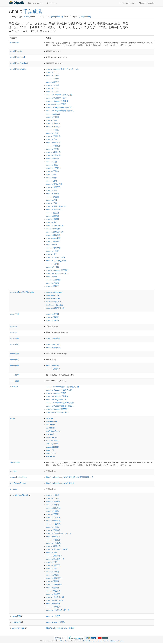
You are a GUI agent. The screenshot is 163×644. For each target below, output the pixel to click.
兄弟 (16, 616)
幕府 (14, 338)
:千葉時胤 (53, 524)
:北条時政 (53, 508)
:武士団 (52, 197)
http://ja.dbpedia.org (55, 17)
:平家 (52, 277)
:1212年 (53, 85)
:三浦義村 (53, 501)
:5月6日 (53, 267)
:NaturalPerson (53, 441)
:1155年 (53, 72)
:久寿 (52, 120)
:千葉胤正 (53, 143)
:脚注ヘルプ (55, 302)
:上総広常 (53, 114)
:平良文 (52, 562)
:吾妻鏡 (52, 149)
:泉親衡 (52, 575)
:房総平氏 (53, 187)
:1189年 (53, 79)
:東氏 (52, 568)
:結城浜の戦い (55, 232)
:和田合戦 (53, 152)
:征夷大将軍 (54, 184)
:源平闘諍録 (54, 584)
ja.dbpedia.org (85, 17)
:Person (50, 425)
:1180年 (53, 76)
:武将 (52, 200)
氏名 (14, 360)
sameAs (16, 622)
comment (15, 463)
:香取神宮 (53, 248)
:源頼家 (52, 216)
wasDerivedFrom (18, 477)
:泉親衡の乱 (54, 210)
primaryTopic (18, 628)
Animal (26, 17)
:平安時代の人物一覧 (58, 610)
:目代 (52, 222)
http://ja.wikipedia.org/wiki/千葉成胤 (60, 483)
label (13, 471)
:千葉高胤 (53, 543)
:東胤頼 (52, 194)
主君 (14, 314)
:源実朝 (52, 213)
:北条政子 (53, 123)
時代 (14, 344)
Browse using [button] (35, 3)
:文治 (52, 190)
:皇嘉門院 (53, 280)
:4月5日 (53, 264)
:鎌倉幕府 (53, 238)
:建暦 (52, 181)
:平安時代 (53, 168)
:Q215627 (53, 447)
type (13, 418)
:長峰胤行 (53, 607)
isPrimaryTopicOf (18, 483)
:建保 (52, 178)
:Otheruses (54, 292)
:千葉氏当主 (55, 305)
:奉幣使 (52, 286)
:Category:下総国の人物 (59, 95)
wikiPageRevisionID (19, 63)
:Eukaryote (52, 421)
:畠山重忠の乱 (55, 597)
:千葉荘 (52, 251)
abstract (15, 43)
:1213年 (53, 88)
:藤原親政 (53, 235)
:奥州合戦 (53, 155)
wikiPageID (16, 51)
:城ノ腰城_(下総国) (57, 549)
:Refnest (53, 298)
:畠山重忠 (53, 594)
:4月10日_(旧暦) (56, 261)
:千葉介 (52, 133)
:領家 (52, 245)
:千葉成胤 (55, 622)
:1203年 (53, 82)
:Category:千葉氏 (56, 104)
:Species (51, 434)
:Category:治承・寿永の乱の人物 (63, 69)
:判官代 (52, 283)
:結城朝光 (53, 229)
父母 (14, 375)
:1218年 (53, 91)
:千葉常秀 (53, 517)
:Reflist (53, 295)
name (14, 489)
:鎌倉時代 (53, 241)
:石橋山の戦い (55, 225)
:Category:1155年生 (57, 270)
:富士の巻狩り (55, 559)
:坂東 (52, 254)
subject (14, 387)
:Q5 (50, 450)
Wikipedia (63, 641)
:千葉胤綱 (53, 146)
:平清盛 (52, 171)
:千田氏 (52, 511)
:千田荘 (52, 130)
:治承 (52, 203)
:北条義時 (53, 127)
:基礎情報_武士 (56, 308)
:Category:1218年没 (57, 273)
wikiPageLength (18, 57)
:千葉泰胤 (53, 530)
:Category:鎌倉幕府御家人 (60, 111)
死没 (14, 354)
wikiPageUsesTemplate (22, 292)
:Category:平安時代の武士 (60, 107)
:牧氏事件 (53, 591)
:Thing (50, 418)
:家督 (52, 162)
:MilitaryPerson (53, 431)
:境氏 (52, 553)
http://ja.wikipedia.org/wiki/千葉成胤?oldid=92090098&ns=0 (70, 477)
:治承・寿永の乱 (56, 206)
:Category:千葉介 (56, 98)
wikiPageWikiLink (18, 69)
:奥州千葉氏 (54, 556)
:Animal (50, 428)
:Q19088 (52, 444)
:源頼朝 (52, 219)
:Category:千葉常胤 (57, 101)
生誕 (14, 381)
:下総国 (52, 117)
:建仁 (52, 174)
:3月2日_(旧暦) (55, 257)
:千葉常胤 (53, 136)
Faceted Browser (127, 3)
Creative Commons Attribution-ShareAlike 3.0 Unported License (103, 641)
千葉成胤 (33, 11)
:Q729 (51, 453)
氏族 (14, 366)
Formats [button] (52, 3)
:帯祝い (52, 165)
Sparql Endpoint (147, 3)
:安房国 (52, 158)
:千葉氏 (52, 139)
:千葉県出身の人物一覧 (59, 533)
